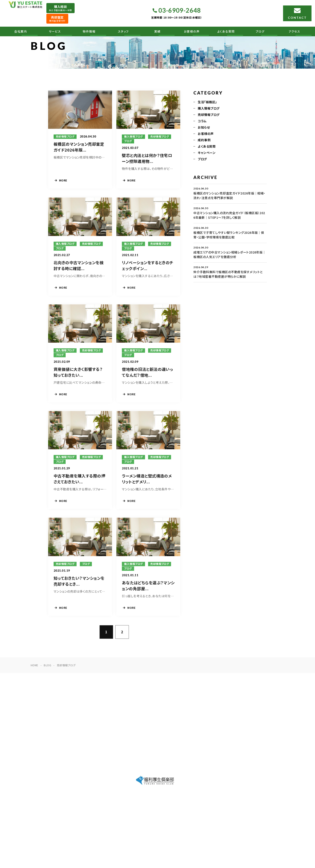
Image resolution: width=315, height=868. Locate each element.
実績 (157, 31)
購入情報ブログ (209, 109)
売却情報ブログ (209, 115)
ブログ (260, 31)
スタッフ (123, 31)
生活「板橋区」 (207, 102)
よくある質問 (226, 31)
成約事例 (204, 141)
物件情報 (89, 31)
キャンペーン (207, 153)
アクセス (294, 31)
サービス (55, 31)
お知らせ (204, 128)
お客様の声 (192, 31)
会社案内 (21, 31)
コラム (202, 122)
